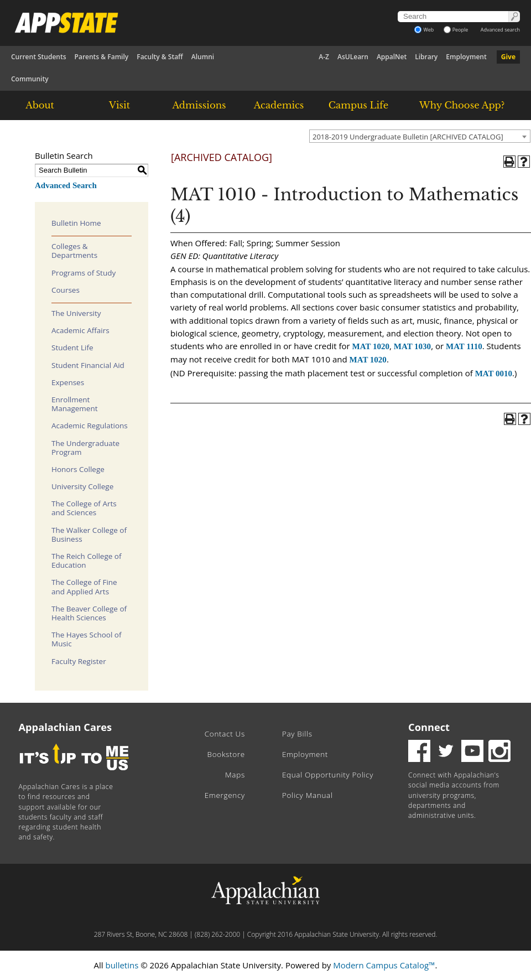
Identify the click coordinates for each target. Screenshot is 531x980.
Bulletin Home (76, 223)
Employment (466, 57)
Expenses (68, 382)
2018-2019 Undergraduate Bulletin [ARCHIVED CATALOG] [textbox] (408, 137)
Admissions (199, 105)
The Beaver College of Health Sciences (89, 613)
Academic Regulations (90, 426)
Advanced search (500, 30)
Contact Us (225, 734)
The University (76, 313)
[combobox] (420, 136)
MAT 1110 (464, 346)
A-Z (324, 57)
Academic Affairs (80, 330)
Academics (279, 105)
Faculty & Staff (160, 57)
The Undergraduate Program (85, 448)
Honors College (78, 469)
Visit (119, 105)
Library (426, 57)
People (456, 30)
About (40, 105)
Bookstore (226, 754)
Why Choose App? (462, 105)
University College (82, 486)
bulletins (122, 965)
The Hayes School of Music (87, 639)
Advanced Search (66, 185)
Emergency (225, 795)
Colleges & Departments (74, 251)
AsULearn (353, 57)
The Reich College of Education (86, 561)
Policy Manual (308, 795)
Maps (235, 775)
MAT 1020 (371, 346)
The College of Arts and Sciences (84, 508)
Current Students (39, 57)
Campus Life (358, 105)
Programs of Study (84, 273)
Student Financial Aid (88, 365)
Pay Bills (297, 734)
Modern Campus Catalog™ (384, 965)
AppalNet (392, 57)
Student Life (72, 348)
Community (30, 79)
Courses (66, 290)
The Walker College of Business (89, 535)
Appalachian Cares (66, 727)
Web (424, 30)
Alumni (203, 57)
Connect (429, 727)
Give (508, 57)
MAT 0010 (494, 374)
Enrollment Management (75, 404)
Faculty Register (79, 661)
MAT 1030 (412, 346)
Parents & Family (102, 57)
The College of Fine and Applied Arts (84, 587)
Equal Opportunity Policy (328, 775)
